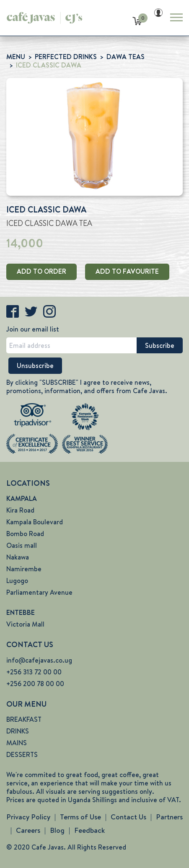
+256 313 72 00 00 (34, 672)
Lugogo (17, 581)
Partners (169, 817)
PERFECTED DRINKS (66, 57)
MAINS (17, 743)
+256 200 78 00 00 (35, 684)
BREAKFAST (24, 719)
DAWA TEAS (126, 57)
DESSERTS (22, 755)
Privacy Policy (28, 817)
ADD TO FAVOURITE (127, 271)
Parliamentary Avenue (39, 592)
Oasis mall (22, 545)
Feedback (89, 830)
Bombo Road (25, 534)
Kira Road (20, 510)
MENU (16, 57)
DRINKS (18, 731)
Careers (28, 830)
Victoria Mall (25, 624)
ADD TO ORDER (41, 271)
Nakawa (18, 557)
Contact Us (128, 817)
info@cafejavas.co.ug (39, 660)
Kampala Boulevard (35, 522)
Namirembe (24, 569)
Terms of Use (80, 817)
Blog (57, 830)
